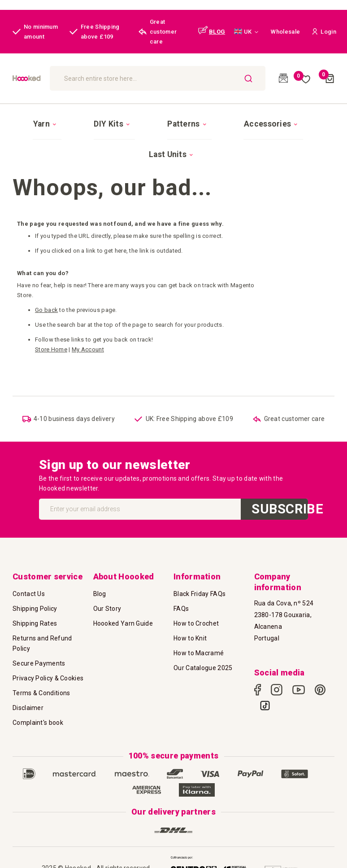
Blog (100, 582)
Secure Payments (39, 652)
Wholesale (285, 32)
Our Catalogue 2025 (203, 656)
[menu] (173, 118)
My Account (88, 308)
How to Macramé (199, 641)
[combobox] (190, 78)
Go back (46, 268)
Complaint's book (38, 711)
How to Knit (190, 627)
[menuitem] (48, 118)
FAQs (181, 597)
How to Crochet (196, 612)
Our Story (107, 597)
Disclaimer (28, 696)
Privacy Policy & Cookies (48, 666)
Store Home (51, 308)
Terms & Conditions (41, 681)
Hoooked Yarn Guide (123, 612)
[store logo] (55, 78)
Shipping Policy (35, 597)
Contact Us (29, 582)
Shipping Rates (35, 612)
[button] (246, 32)
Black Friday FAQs (200, 582)
